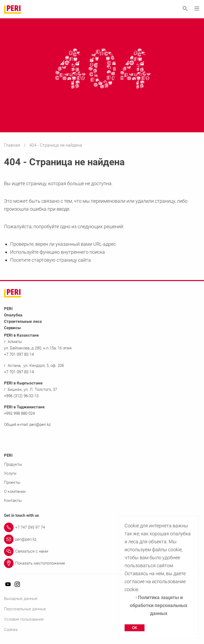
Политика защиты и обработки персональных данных (159, 605)
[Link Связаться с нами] (102, 551)
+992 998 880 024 (19, 413)
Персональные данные (25, 609)
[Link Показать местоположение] (102, 563)
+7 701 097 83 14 (19, 354)
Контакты (13, 501)
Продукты (13, 464)
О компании (15, 492)
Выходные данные (21, 599)
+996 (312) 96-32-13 (21, 396)
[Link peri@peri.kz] (102, 539)
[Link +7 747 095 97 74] (102, 527)
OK (135, 628)
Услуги (10, 473)
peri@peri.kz (40, 425)
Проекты (12, 482)
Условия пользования (24, 619)
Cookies (11, 630)
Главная (13, 145)
